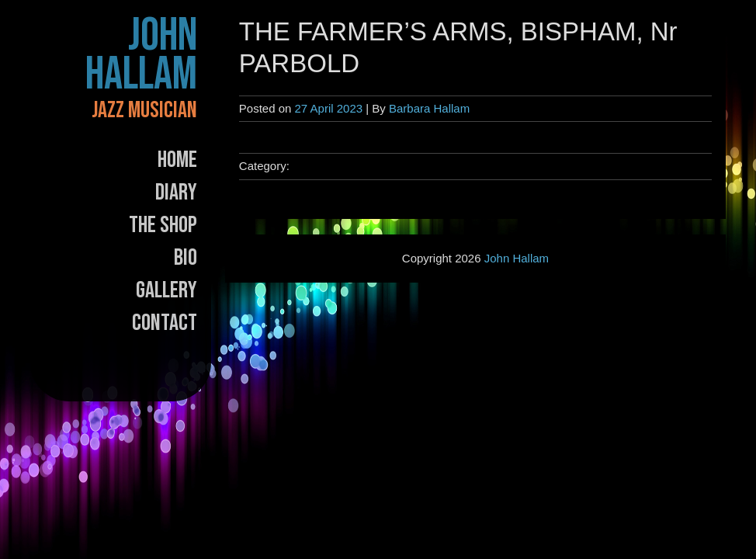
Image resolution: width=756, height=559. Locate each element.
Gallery (166, 290)
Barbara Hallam (429, 108)
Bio (186, 258)
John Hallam (141, 55)
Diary (176, 193)
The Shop (163, 225)
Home (177, 160)
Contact (165, 323)
